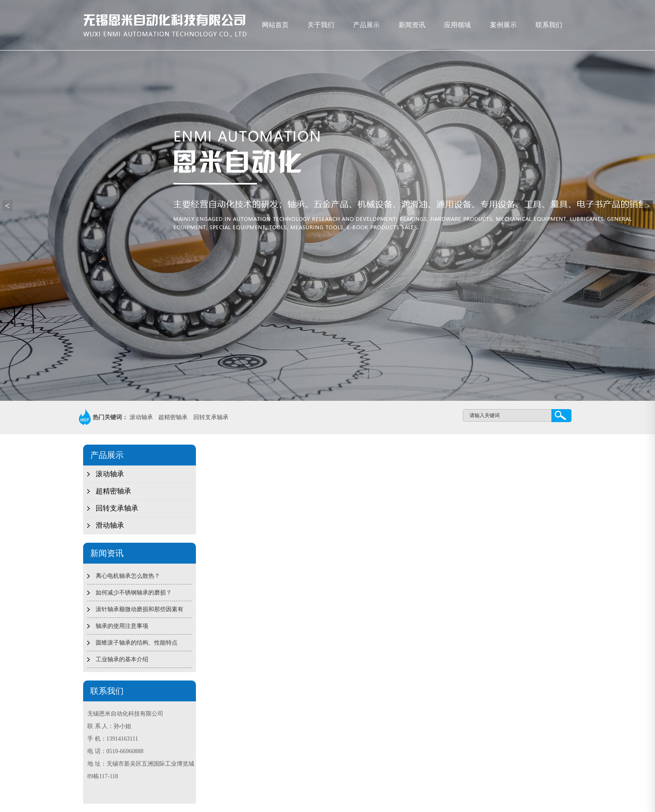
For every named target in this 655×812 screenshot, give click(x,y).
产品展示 (366, 25)
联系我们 (549, 25)
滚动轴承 (141, 417)
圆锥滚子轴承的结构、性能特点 (137, 643)
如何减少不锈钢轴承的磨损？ (134, 593)
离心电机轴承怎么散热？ (128, 576)
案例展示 (503, 25)
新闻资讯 (412, 25)
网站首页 (275, 25)
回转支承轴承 (211, 417)
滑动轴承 (110, 525)
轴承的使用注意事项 (122, 626)
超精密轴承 (173, 417)
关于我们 (321, 25)
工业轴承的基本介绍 (122, 659)
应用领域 (457, 25)
